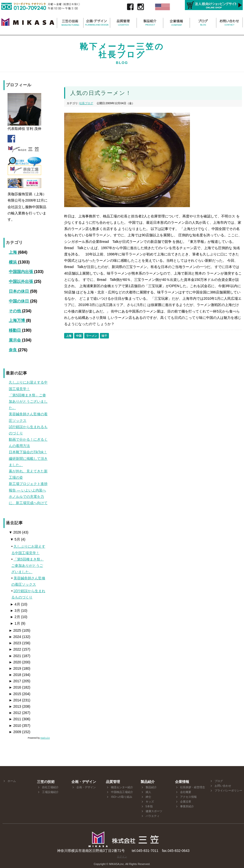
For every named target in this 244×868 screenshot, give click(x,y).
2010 (15, 726)
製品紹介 (151, 787)
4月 (15, 604)
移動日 (15, 330)
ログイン (122, 857)
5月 (15, 539)
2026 (15, 532)
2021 (15, 656)
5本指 (149, 806)
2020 (15, 662)
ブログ (219, 781)
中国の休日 (19, 301)
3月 (15, 611)
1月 (15, 623)
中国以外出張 (21, 281)
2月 (15, 617)
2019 (15, 668)
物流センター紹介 (122, 787)
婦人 (148, 792)
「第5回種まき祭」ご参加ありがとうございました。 (28, 565)
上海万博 (17, 320)
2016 (15, 687)
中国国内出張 (21, 272)
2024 (15, 637)
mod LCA (45, 738)
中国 (79, 336)
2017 (15, 681)
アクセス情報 (188, 797)
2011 (15, 719)
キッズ (150, 802)
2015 (15, 694)
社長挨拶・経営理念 (193, 787)
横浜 (13, 262)
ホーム (12, 781)
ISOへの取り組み (122, 797)
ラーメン (92, 336)
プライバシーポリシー (228, 790)
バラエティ (153, 816)
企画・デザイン (86, 787)
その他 (15, 311)
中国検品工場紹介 (122, 792)
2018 (15, 675)
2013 (15, 706)
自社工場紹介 (50, 787)
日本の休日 (19, 291)
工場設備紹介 (50, 792)
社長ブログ (86, 103)
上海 (13, 252)
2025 (15, 630)
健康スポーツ (154, 811)
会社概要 (186, 792)
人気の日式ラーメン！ (101, 93)
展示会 (15, 340)
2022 (15, 649)
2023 (15, 643)
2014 (15, 700)
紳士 (148, 797)
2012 (15, 713)
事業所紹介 (187, 806)
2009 (15, 732)
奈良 (13, 350)
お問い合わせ (223, 786)
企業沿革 (186, 802)
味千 (104, 336)
